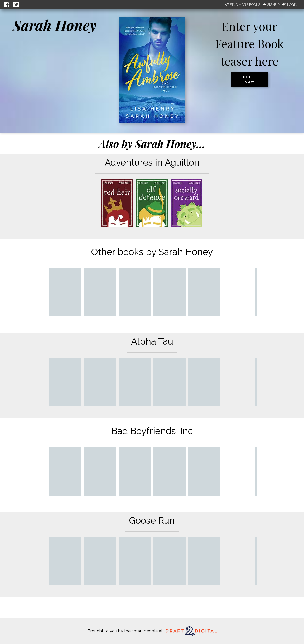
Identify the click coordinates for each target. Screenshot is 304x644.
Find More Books (243, 5)
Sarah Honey (54, 25)
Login (290, 5)
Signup (271, 5)
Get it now (250, 80)
